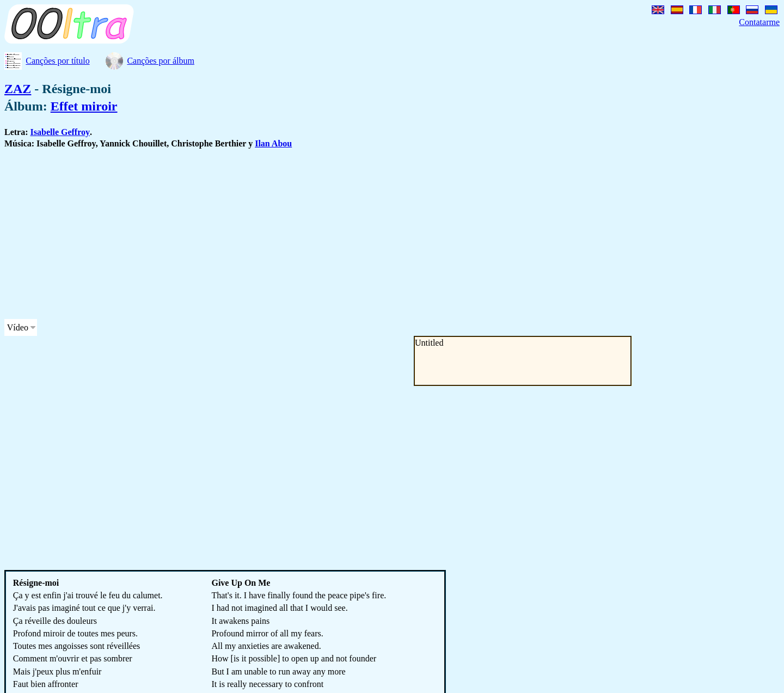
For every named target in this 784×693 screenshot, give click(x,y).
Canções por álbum (161, 61)
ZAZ (18, 89)
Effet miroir (84, 106)
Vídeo (18, 327)
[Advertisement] (331, 234)
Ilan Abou (273, 143)
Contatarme (759, 22)
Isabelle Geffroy (60, 132)
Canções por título (57, 61)
